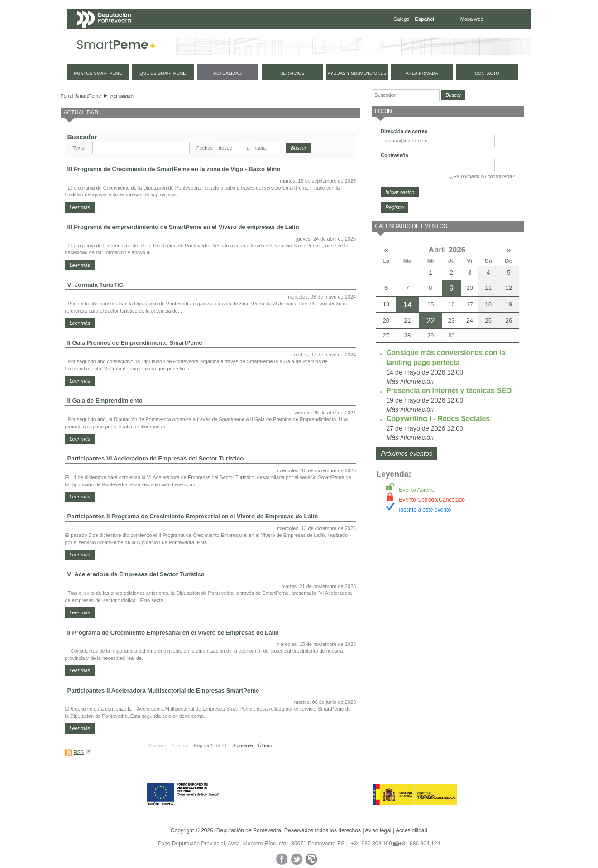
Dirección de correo (404, 131)
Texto (79, 148)
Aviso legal (378, 830)
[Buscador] (406, 95)
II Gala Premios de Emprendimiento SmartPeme (135, 343)
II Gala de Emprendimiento (105, 401)
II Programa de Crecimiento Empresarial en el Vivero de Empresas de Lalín (173, 633)
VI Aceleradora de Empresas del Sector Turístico (136, 574)
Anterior (180, 745)
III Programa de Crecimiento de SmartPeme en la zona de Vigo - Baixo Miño (174, 169)
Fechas (205, 148)
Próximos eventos (407, 454)
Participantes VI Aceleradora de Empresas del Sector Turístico (156, 458)
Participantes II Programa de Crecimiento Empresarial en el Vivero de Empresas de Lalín (193, 516)
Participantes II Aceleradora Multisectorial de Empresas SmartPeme (163, 690)
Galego (401, 19)
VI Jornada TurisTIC (96, 285)
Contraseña (395, 155)
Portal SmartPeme (81, 96)
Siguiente (243, 745)
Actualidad (122, 96)
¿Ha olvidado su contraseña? (482, 176)
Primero (158, 745)
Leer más (80, 207)
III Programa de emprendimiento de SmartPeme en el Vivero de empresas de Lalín (183, 227)
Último (265, 745)
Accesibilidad (412, 830)
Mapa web (472, 19)
